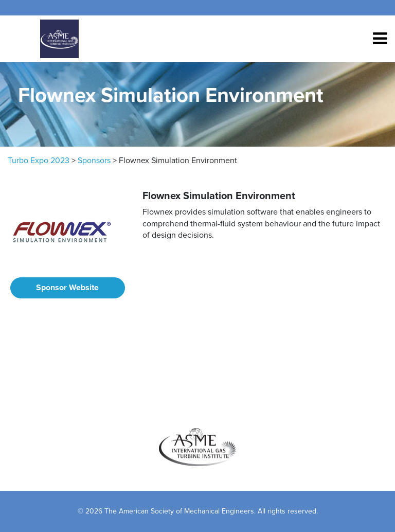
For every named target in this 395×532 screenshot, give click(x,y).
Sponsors (94, 161)
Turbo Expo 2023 (39, 161)
